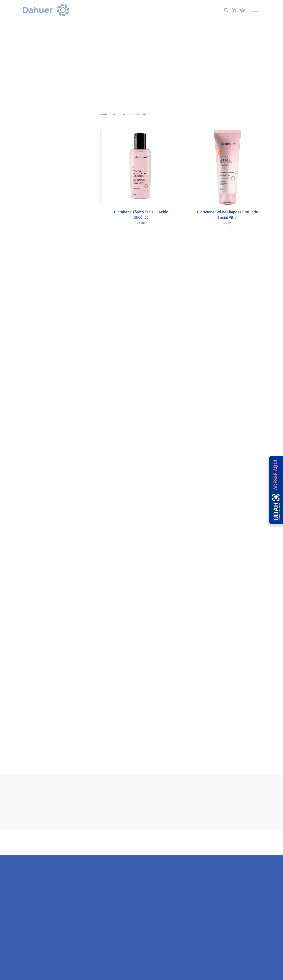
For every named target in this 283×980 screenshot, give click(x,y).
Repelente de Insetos (31, 357)
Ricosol (22, 373)
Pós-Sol (21, 266)
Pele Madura (24, 142)
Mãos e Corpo (25, 129)
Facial (19, 206)
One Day (22, 283)
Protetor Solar (26, 169)
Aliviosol (24, 324)
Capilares (22, 135)
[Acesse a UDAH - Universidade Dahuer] (276, 490)
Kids (18, 233)
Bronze (20, 253)
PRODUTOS (120, 114)
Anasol (22, 185)
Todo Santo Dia (27, 193)
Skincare (22, 122)
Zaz (18, 349)
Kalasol (22, 299)
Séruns (20, 155)
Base (19, 213)
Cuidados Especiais (30, 259)
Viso (18, 220)
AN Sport (22, 239)
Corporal (22, 226)
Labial (19, 162)
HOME (104, 114)
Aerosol (21, 246)
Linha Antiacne (26, 149)
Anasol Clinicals (27, 200)
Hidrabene (25, 114)
